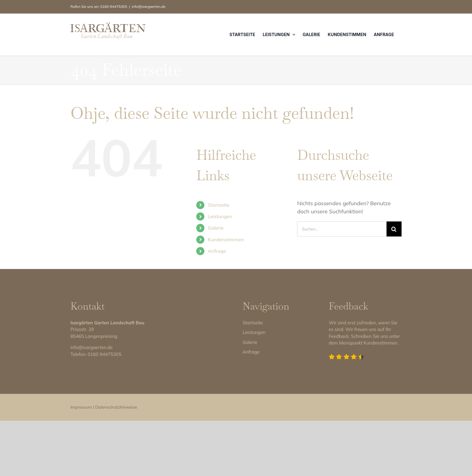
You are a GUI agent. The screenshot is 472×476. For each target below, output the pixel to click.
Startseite (219, 205)
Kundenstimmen (226, 240)
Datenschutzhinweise (116, 462)
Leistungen (220, 216)
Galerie (216, 228)
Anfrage (217, 251)
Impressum (81, 462)
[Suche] (394, 229)
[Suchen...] (342, 229)
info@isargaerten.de (149, 6)
